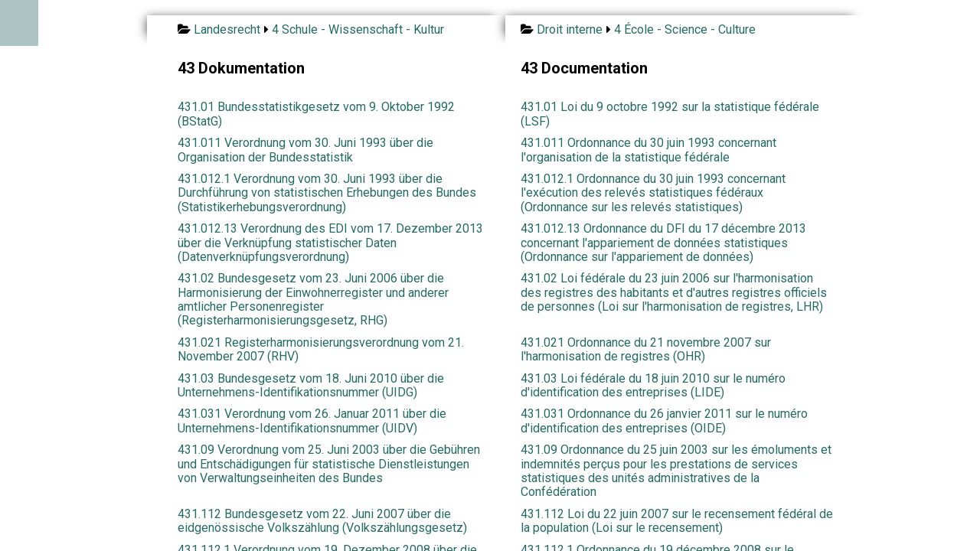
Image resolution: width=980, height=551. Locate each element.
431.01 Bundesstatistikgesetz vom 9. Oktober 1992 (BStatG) (316, 114)
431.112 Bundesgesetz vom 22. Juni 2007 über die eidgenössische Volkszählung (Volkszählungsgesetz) (322, 521)
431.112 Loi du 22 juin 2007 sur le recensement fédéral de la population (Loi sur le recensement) (677, 521)
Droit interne (570, 29)
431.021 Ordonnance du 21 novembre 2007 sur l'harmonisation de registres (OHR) (646, 349)
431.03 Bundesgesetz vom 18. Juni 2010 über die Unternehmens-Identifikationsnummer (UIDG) (311, 385)
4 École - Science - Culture (685, 29)
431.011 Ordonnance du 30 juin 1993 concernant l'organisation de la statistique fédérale (648, 150)
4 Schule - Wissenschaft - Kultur (358, 29)
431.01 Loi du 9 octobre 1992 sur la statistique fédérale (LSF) (670, 114)
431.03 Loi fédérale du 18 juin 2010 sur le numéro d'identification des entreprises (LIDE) (653, 385)
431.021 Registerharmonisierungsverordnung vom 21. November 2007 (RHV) (321, 349)
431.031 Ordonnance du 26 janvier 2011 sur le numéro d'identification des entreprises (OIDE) (664, 421)
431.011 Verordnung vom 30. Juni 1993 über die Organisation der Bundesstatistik (305, 150)
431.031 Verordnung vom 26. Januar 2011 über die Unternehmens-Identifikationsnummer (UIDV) (312, 421)
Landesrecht (227, 29)
